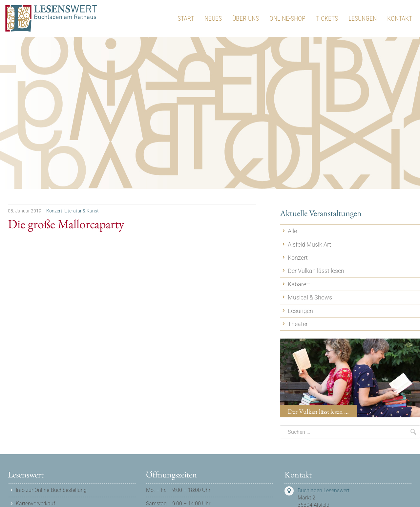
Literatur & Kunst (82, 211)
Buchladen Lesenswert (324, 490)
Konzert (54, 211)
